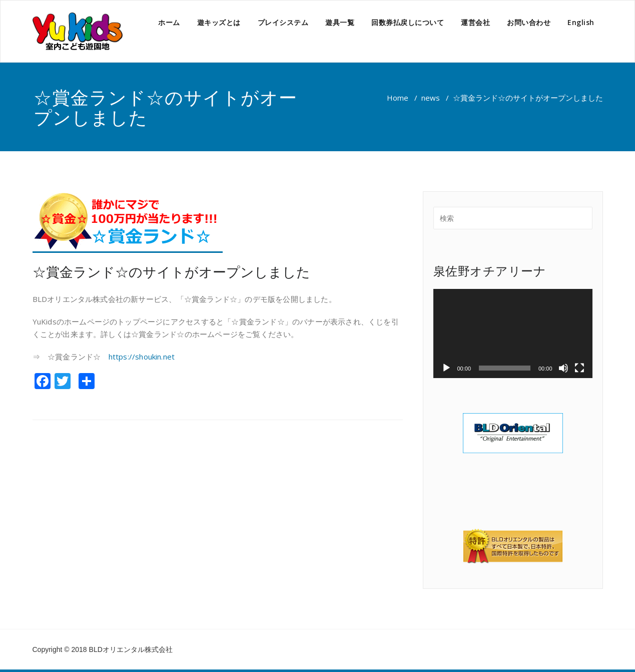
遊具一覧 (340, 22)
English (581, 22)
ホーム (169, 22)
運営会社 (475, 22)
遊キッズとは (219, 22)
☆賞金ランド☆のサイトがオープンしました (171, 272)
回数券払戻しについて (408, 22)
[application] (513, 334)
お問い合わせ (529, 22)
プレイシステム (283, 22)
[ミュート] (563, 368)
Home (398, 98)
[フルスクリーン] (579, 368)
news (431, 98)
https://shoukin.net (142, 357)
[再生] (446, 368)
